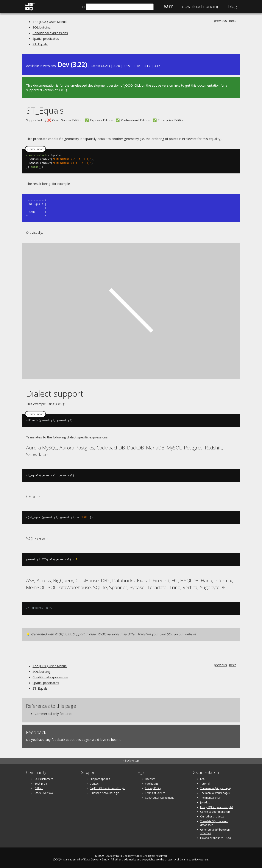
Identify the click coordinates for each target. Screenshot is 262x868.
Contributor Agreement (159, 797)
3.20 (117, 66)
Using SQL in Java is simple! (217, 807)
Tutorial (205, 783)
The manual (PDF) (211, 797)
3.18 (137, 66)
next (233, 21)
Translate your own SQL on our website (167, 634)
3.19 (127, 66)
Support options (100, 779)
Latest (96, 66)
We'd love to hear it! (106, 739)
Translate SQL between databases (214, 823)
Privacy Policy (153, 788)
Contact (95, 783)
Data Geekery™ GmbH (130, 856)
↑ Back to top (131, 760)
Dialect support (55, 393)
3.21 (106, 66)
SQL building (42, 27)
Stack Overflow (44, 793)
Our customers (44, 779)
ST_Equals (40, 44)
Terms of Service (155, 793)
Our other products (212, 816)
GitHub (39, 788)
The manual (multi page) (215, 793)
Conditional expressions (50, 33)
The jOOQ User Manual (50, 22)
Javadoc (205, 802)
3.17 (147, 66)
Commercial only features (54, 713)
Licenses (150, 779)
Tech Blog (41, 783)
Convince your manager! (215, 812)
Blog (233, 6)
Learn (168, 6)
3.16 (157, 66)
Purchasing (152, 783)
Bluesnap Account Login (104, 793)
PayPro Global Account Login (108, 788)
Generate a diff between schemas (215, 831)
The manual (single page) (215, 788)
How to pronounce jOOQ (216, 838)
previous (220, 21)
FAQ (203, 779)
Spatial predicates (46, 38)
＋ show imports (35, 149)
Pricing (201, 6)
